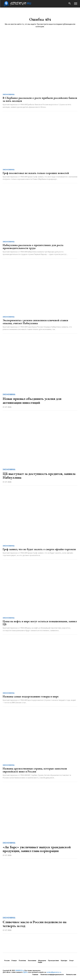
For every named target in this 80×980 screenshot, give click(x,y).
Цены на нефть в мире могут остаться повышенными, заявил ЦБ (40, 623)
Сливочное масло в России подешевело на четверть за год (35, 924)
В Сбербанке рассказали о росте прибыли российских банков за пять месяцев (40, 99)
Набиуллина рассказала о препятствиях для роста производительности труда (33, 247)
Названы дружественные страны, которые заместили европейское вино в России (35, 770)
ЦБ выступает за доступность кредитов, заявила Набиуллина (39, 476)
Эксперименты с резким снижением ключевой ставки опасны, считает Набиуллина (35, 322)
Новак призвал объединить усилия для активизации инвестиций (32, 401)
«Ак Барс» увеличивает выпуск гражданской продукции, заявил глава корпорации (37, 849)
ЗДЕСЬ (25, 972)
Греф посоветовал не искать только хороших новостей (36, 173)
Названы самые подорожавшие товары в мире (31, 696)
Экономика (9, 94)
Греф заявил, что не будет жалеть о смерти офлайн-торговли (39, 549)
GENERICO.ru (20, 971)
